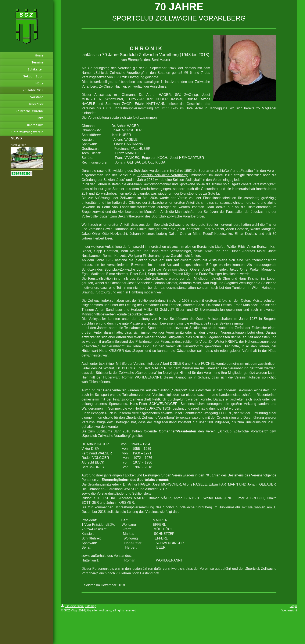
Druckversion (72, 606)
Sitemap (91, 606)
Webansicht (289, 610)
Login (293, 606)
